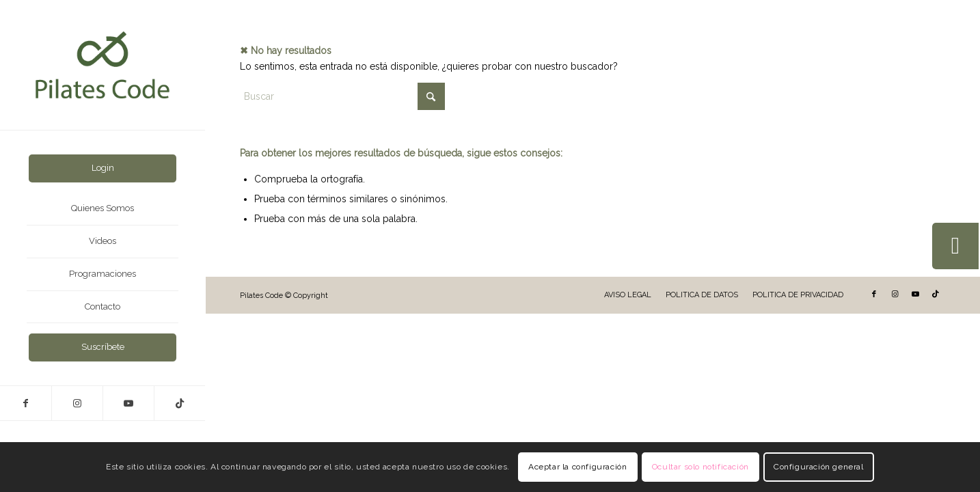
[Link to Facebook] (26, 403)
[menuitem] (103, 168)
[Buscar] (342, 96)
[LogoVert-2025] (103, 65)
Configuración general (819, 467)
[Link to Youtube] (128, 403)
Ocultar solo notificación (700, 467)
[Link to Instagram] (77, 403)
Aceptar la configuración (577, 467)
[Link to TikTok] (179, 403)
